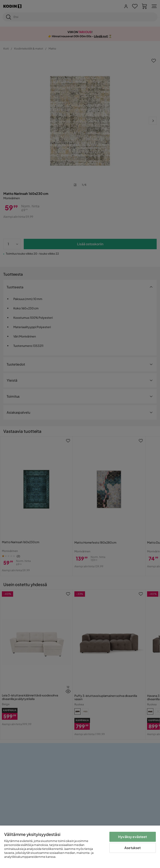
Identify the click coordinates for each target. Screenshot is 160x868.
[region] (80, 847)
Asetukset (132, 848)
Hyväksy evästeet (133, 837)
